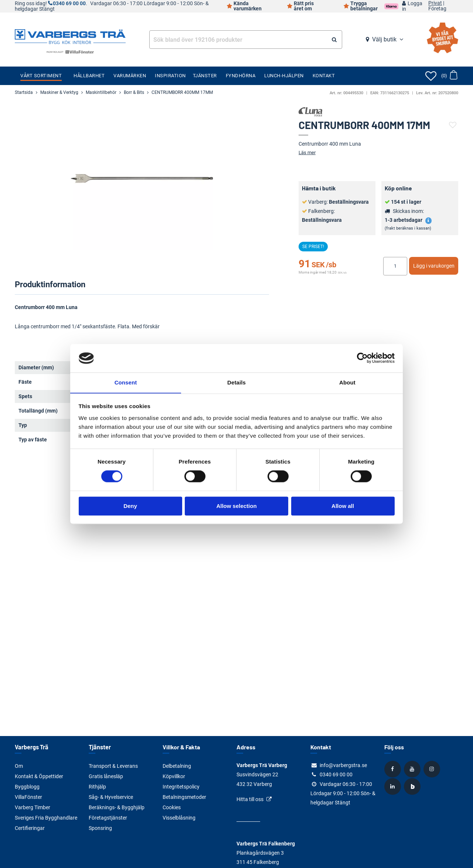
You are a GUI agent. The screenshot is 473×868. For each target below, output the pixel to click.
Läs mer (307, 152)
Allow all (343, 506)
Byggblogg (27, 787)
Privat (435, 3)
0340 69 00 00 (69, 4)
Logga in (412, 6)
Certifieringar (30, 828)
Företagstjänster (108, 818)
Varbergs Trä (31, 747)
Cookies (172, 807)
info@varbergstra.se (343, 765)
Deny (130, 506)
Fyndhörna (241, 76)
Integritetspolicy (181, 787)
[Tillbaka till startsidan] (70, 36)
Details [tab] (236, 382)
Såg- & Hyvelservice (111, 797)
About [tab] (347, 382)
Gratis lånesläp (106, 776)
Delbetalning (177, 766)
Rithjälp (97, 787)
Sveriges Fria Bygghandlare (46, 818)
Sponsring (100, 828)
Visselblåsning (179, 818)
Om (19, 766)
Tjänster (205, 76)
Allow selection (236, 506)
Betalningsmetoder (184, 797)
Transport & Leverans (113, 766)
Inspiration (170, 76)
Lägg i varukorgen (434, 266)
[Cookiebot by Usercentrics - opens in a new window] (362, 358)
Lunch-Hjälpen (284, 76)
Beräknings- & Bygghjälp (117, 807)
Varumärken (130, 76)
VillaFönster (28, 797)
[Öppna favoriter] (431, 76)
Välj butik (384, 39)
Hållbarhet (89, 76)
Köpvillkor (174, 776)
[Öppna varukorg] (449, 76)
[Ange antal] (395, 266)
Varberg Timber (33, 807)
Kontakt (324, 76)
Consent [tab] (126, 382)
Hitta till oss (250, 799)
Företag (437, 9)
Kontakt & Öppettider (39, 776)
